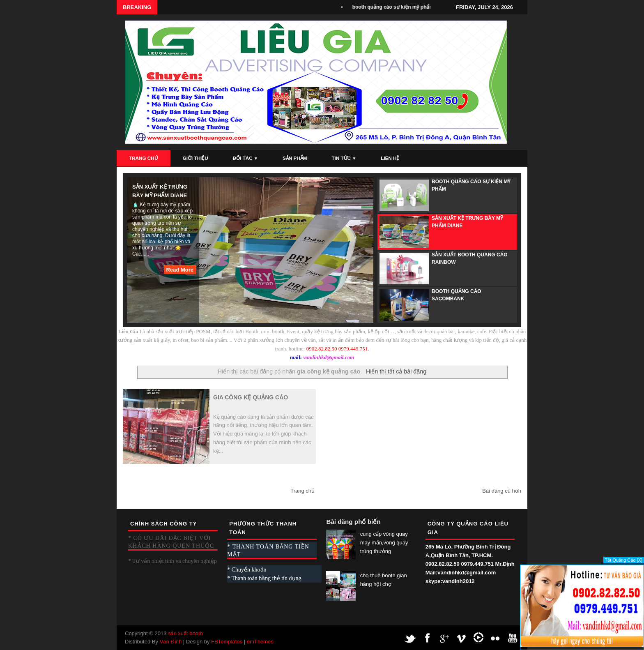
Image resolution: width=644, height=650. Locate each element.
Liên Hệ (390, 158)
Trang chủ (302, 491)
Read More (180, 270)
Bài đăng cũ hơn (502, 491)
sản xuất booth (185, 633)
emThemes (260, 642)
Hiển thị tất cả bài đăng (396, 371)
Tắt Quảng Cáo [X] (624, 560)
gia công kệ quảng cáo (251, 397)
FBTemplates (227, 642)
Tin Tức (344, 158)
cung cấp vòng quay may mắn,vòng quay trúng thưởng (384, 543)
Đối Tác (245, 158)
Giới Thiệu (195, 158)
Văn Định (171, 642)
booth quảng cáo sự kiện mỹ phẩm (395, 7)
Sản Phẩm (295, 158)
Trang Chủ (144, 158)
